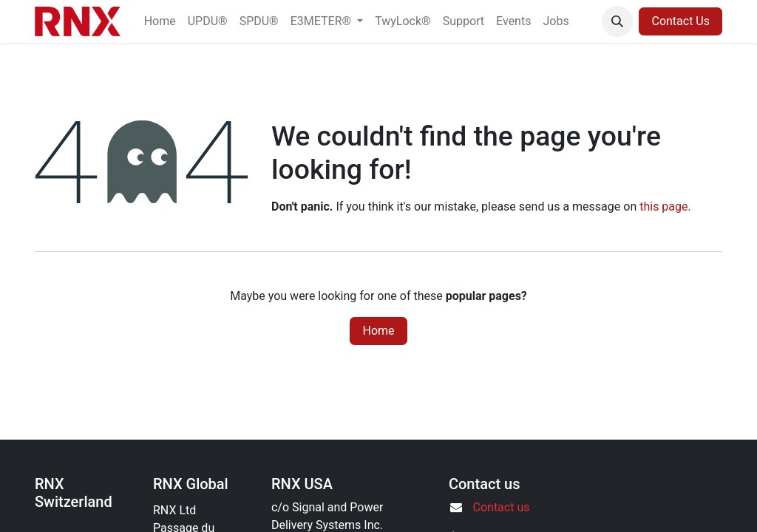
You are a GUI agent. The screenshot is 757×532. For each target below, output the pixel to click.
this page (663, 207)
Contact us (502, 507)
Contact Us (680, 21)
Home (378, 331)
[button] (617, 21)
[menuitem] (160, 21)
